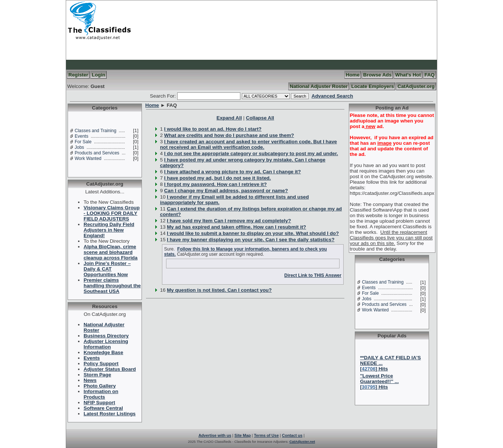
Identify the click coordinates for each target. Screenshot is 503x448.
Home (353, 75)
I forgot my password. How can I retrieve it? (215, 184)
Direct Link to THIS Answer (313, 275)
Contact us (292, 435)
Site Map (243, 435)
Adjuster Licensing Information (106, 344)
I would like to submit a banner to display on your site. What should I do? (253, 233)
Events (82, 136)
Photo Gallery (100, 386)
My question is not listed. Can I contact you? (219, 290)
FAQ (430, 75)
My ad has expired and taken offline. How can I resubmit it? (236, 227)
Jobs (79, 147)
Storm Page (97, 375)
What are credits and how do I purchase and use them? (229, 135)
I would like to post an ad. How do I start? (213, 129)
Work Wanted (88, 158)
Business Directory (106, 336)
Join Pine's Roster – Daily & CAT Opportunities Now (107, 269)
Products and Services (97, 153)
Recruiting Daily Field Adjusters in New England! (109, 230)
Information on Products (101, 394)
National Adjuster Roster (319, 86)
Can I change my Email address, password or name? (226, 191)
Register (78, 75)
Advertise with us (215, 435)
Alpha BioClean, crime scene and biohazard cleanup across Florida (111, 252)
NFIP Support (99, 403)
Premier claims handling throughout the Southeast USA (112, 286)
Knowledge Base (103, 352)
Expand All (229, 118)
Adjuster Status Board (110, 369)
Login (98, 75)
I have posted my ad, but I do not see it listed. (218, 178)
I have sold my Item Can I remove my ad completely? (229, 221)
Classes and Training (95, 131)
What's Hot (408, 75)
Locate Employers (373, 86)
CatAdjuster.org (416, 86)
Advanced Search (332, 96)
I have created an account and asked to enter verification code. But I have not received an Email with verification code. (249, 144)
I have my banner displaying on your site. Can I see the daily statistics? (251, 240)
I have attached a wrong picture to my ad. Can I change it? (233, 172)
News (90, 380)
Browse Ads (378, 75)
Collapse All (260, 118)
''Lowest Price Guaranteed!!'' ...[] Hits (379, 381)
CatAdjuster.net (302, 442)
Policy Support (101, 364)
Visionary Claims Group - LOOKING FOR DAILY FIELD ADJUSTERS (112, 213)
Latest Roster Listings (110, 414)
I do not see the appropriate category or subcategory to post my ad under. (251, 153)
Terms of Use (267, 435)
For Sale (83, 142)
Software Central (103, 408)
